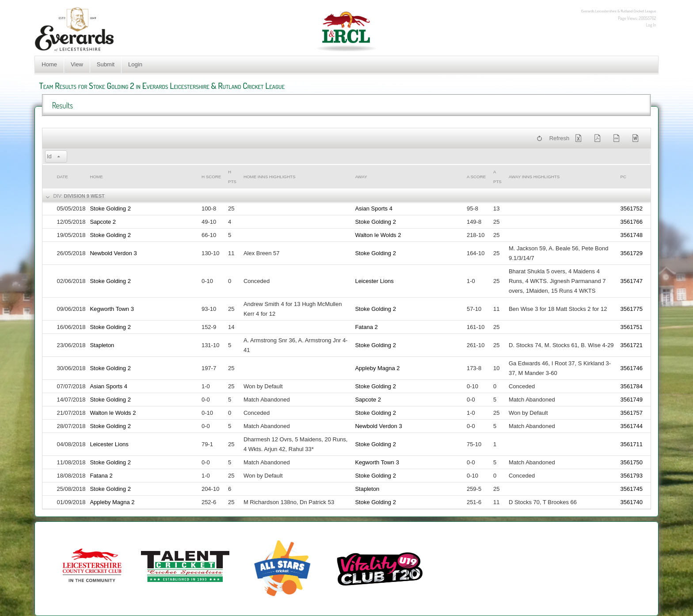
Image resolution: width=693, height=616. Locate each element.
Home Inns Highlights (270, 177)
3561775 (631, 309)
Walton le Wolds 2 (378, 235)
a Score (476, 177)
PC (623, 177)
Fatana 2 (366, 327)
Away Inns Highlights (534, 177)
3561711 (631, 444)
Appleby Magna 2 (377, 368)
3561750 (631, 462)
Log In (651, 25)
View (77, 64)
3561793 (631, 476)
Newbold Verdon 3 (113, 253)
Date (62, 177)
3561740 (631, 502)
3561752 (631, 209)
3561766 (631, 222)
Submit (106, 64)
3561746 (631, 368)
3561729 (631, 253)
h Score (211, 177)
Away (361, 177)
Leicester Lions (374, 281)
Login (135, 64)
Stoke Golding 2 (110, 209)
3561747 (631, 281)
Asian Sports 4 (374, 209)
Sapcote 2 (103, 222)
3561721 (631, 345)
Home (49, 64)
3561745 (631, 489)
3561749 (631, 400)
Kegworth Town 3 (112, 309)
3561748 (631, 235)
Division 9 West (84, 196)
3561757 (631, 413)
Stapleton (102, 345)
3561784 (631, 386)
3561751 (631, 327)
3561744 (631, 426)
